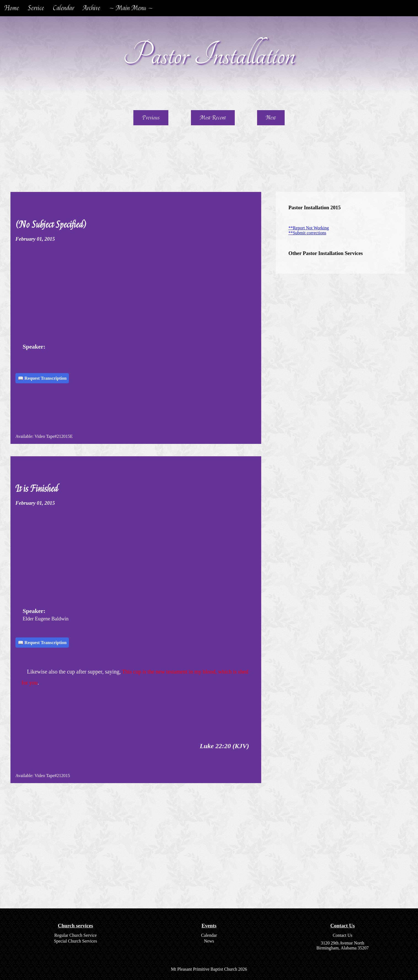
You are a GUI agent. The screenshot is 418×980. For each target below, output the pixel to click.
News (209, 941)
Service (36, 8)
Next (271, 118)
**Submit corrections (307, 233)
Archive (92, 8)
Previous (151, 118)
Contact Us (343, 935)
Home (12, 8)
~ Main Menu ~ (131, 8)
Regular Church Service (75, 935)
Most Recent (213, 118)
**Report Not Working (309, 228)
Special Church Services (75, 941)
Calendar (64, 8)
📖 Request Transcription (42, 378)
